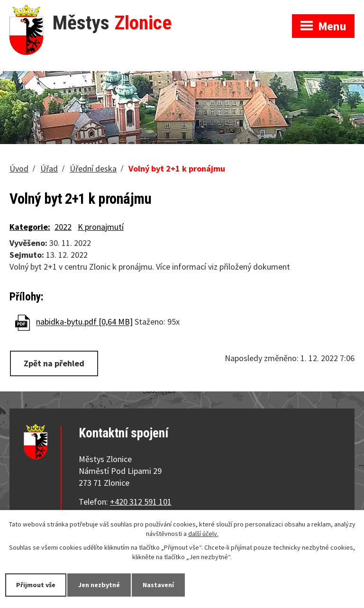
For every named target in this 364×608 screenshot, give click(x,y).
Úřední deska (93, 168)
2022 (63, 227)
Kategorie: (30, 227)
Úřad (49, 168)
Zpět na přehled (54, 363)
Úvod (19, 168)
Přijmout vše (36, 585)
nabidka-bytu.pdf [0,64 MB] (84, 322)
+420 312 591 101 (141, 502)
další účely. (203, 534)
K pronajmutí (101, 227)
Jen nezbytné (99, 585)
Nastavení (158, 585)
